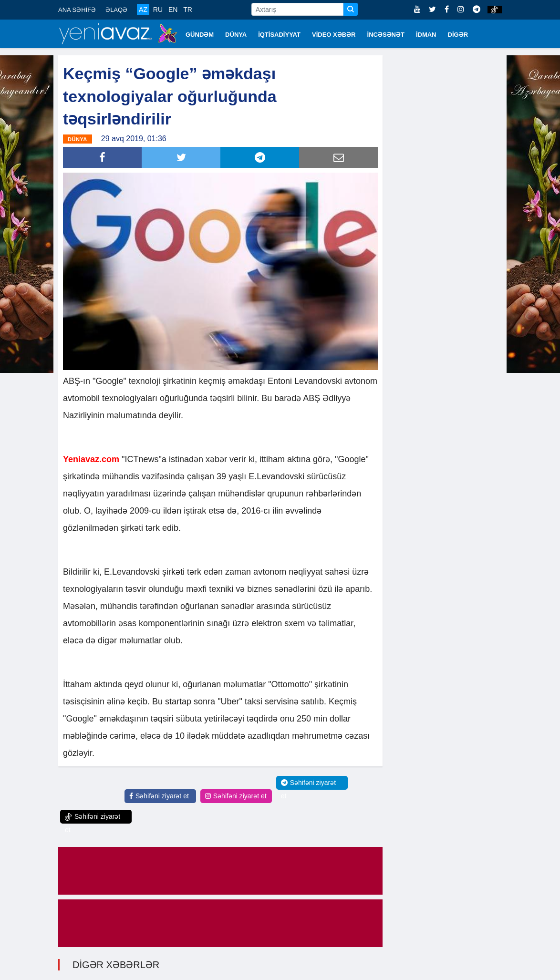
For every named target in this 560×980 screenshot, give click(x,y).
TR (188, 10)
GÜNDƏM (200, 35)
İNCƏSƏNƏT (386, 35)
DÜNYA (236, 35)
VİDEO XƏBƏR (334, 35)
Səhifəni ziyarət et (159, 796)
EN (173, 10)
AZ (143, 10)
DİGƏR (458, 35)
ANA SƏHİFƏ (77, 10)
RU (158, 10)
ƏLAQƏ (116, 10)
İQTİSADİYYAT (279, 35)
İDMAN (426, 35)
